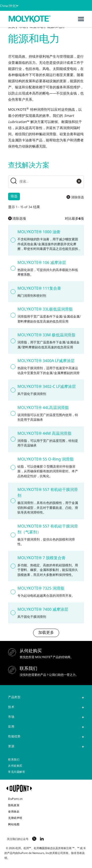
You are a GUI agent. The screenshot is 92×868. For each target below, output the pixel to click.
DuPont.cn (15, 799)
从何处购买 (15, 766)
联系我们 (14, 760)
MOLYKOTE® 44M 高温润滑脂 (44, 433)
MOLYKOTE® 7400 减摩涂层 (43, 609)
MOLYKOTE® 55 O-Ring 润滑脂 (46, 459)
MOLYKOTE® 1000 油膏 (39, 232)
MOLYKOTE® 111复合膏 (39, 288)
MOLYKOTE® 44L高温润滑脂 (43, 407)
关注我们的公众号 (18, 839)
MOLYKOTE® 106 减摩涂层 (42, 262)
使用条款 (14, 811)
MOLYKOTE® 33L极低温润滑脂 (45, 309)
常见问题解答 (17, 772)
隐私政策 (14, 805)
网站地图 (14, 824)
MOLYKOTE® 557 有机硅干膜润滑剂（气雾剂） (48, 529)
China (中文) (9, 6)
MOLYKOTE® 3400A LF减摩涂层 (46, 361)
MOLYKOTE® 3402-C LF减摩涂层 (47, 386)
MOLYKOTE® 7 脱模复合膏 (41, 558)
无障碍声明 (15, 818)
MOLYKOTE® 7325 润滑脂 (41, 588)
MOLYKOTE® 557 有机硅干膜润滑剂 (48, 492)
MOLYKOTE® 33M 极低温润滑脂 (46, 335)
